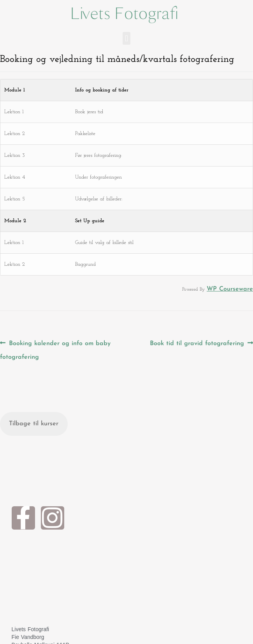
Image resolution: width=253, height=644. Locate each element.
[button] (126, 38)
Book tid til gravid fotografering (197, 341)
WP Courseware (230, 289)
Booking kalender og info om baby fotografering (55, 348)
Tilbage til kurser (34, 424)
